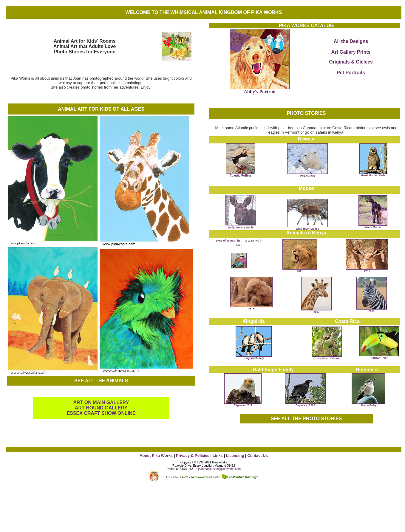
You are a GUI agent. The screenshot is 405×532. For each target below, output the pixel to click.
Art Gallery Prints (351, 52)
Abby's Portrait (260, 92)
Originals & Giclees (351, 62)
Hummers (367, 370)
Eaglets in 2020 (305, 405)
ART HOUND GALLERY (101, 408)
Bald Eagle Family (273, 370)
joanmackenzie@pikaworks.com (219, 469)
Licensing (235, 456)
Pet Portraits (351, 73)
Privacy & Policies (193, 456)
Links (217, 456)
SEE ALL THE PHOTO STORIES (306, 419)
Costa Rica (347, 321)
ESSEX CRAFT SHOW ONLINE (101, 413)
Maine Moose (373, 226)
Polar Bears (307, 176)
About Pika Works (156, 456)
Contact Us (258, 456)
